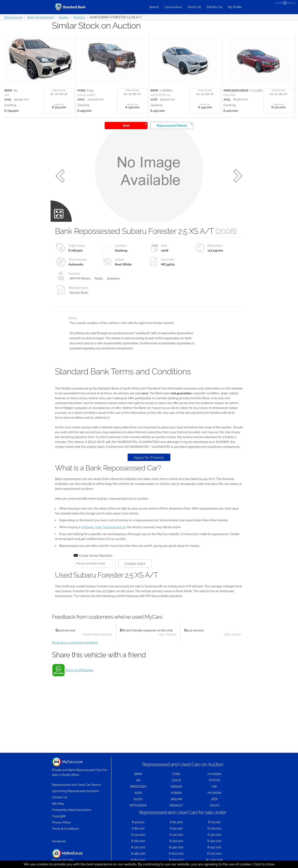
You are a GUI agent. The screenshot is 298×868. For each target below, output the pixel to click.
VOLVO (214, 805)
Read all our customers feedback (75, 643)
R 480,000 (138, 854)
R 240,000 (214, 841)
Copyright (59, 816)
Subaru (64, 17)
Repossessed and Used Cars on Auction (183, 764)
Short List (194, 7)
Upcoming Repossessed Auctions (76, 791)
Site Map (58, 804)
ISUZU (138, 799)
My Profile (235, 7)
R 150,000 (214, 835)
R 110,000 (138, 835)
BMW (138, 774)
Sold (135, 125)
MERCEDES (138, 787)
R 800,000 (138, 860)
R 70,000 (214, 822)
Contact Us (60, 797)
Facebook (59, 841)
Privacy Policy (62, 822)
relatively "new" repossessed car (104, 527)
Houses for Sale (67, 855)
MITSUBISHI (138, 805)
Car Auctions (173, 7)
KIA (138, 780)
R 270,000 (138, 847)
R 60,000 (176, 822)
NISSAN (176, 787)
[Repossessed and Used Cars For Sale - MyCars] (76, 7)
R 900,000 (176, 860)
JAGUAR (176, 799)
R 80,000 (138, 829)
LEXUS (176, 780)
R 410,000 (214, 847)
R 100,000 (214, 829)
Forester (79, 17)
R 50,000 (138, 822)
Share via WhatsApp (80, 670)
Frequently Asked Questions (72, 810)
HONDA (176, 793)
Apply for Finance (149, 457)
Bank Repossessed (41, 17)
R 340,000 (176, 847)
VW (214, 787)
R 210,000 (176, 841)
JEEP (214, 799)
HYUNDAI (214, 774)
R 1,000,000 (214, 860)
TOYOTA (214, 780)
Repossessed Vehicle (174, 125)
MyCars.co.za (13, 17)
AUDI (138, 793)
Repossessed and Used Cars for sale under (183, 812)
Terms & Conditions (66, 829)
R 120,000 (176, 835)
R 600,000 (176, 854)
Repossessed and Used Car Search (76, 785)
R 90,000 (176, 829)
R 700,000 (214, 854)
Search (154, 7)
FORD (176, 774)
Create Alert (135, 564)
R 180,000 (138, 841)
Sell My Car (214, 7)
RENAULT (176, 805)
